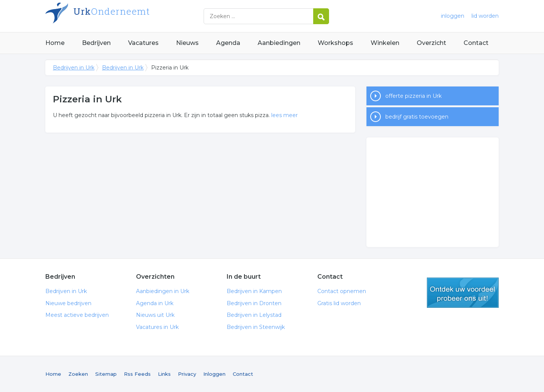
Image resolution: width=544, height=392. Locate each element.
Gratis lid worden (339, 303)
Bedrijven (96, 43)
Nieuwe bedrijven (68, 303)
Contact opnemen (342, 291)
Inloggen (214, 374)
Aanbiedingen (279, 43)
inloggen (453, 16)
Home (55, 43)
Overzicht (431, 43)
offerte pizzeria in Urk (413, 96)
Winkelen (385, 43)
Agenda (228, 43)
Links (164, 374)
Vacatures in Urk (157, 327)
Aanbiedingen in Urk (163, 291)
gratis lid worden (463, 293)
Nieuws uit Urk (155, 315)
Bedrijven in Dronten (254, 303)
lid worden (485, 16)
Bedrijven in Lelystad (254, 315)
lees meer (284, 115)
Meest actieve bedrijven (77, 315)
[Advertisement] (433, 192)
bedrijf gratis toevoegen (417, 117)
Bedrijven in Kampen (254, 291)
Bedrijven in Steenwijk (256, 327)
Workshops (335, 43)
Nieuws (187, 43)
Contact (476, 43)
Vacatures (143, 43)
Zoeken (78, 374)
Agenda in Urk (155, 303)
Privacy (187, 374)
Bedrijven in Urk (140, 16)
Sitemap (106, 374)
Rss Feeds (137, 374)
